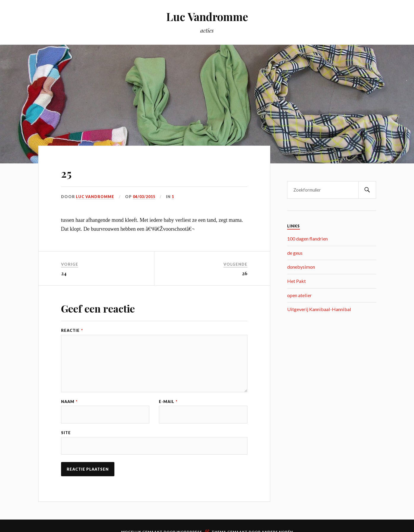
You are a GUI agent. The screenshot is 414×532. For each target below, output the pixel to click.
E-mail (168, 403)
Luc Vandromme (207, 16)
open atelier (299, 295)
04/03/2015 (144, 197)
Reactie (72, 330)
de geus (295, 253)
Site (66, 435)
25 (67, 172)
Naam (69, 403)
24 (64, 273)
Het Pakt (296, 281)
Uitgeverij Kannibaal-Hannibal (319, 309)
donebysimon (301, 267)
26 (245, 273)
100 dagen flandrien (307, 239)
